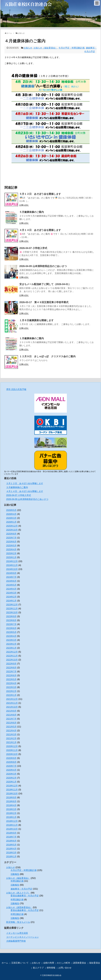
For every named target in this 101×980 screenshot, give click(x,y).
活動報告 (15, 874)
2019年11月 (12, 790)
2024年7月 (11, 577)
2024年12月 (12, 561)
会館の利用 (49, 963)
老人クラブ (38, 968)
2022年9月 (11, 664)
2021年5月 (11, 727)
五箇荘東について (20, 963)
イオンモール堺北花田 (17, 933)
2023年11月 (12, 609)
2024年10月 (12, 569)
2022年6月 (11, 675)
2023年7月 (11, 624)
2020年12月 (12, 746)
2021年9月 (11, 711)
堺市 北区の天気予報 (16, 389)
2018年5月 (11, 845)
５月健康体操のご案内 (32, 212)
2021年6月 (11, 723)
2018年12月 (12, 821)
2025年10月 (12, 530)
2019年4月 (11, 805)
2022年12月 (12, 652)
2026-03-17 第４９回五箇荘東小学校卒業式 (44, 302)
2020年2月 (11, 778)
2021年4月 (11, 731)
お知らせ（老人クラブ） (18, 893)
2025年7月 (11, 538)
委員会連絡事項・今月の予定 (25, 896)
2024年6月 (11, 581)
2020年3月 (11, 774)
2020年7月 (11, 766)
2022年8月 (11, 668)
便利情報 (51, 968)
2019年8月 (11, 801)
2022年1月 (11, 695)
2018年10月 (12, 829)
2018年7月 (11, 837)
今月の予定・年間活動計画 (72, 48)
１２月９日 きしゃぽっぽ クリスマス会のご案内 (47, 356)
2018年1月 (11, 857)
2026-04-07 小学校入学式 (33, 248)
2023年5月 (11, 632)
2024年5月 (11, 585)
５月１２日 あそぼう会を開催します (40, 194)
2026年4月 (11, 514)
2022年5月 (11, 679)
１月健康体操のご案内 (32, 338)
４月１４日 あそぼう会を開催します (40, 230)
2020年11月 (12, 750)
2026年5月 (11, 510)
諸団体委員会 (80, 963)
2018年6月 (11, 841)
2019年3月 (11, 809)
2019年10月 (12, 794)
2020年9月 (11, 758)
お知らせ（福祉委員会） (45, 48)
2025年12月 (12, 526)
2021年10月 (12, 707)
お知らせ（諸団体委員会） (19, 907)
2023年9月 (11, 616)
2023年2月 (11, 644)
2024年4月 (11, 589)
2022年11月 (12, 656)
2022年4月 (11, 683)
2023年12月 (12, 605)
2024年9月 (11, 573)
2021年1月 (11, 742)
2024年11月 (12, 565)
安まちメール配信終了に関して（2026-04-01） (45, 284)
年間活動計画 (17, 881)
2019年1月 (11, 817)
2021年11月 (12, 703)
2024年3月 (11, 593)
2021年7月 (11, 719)
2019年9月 (11, 798)
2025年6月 (11, 542)
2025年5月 (11, 546)
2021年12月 (12, 699)
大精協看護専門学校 (16, 941)
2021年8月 (11, 715)
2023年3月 (11, 640)
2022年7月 (11, 672)
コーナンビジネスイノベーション (23, 937)
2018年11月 (12, 825)
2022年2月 (11, 691)
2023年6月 (11, 628)
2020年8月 (11, 762)
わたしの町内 (64, 963)
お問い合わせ (65, 968)
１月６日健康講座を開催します (36, 320)
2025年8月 (11, 534)
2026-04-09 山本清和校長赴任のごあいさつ (43, 266)
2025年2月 (11, 553)
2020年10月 (12, 754)
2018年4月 (11, 849)
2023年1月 (11, 648)
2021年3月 (11, 735)
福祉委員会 (95, 963)
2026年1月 (11, 522)
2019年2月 (11, 813)
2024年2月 (11, 597)
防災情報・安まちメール (18, 922)
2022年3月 (11, 687)
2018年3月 (11, 853)
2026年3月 (11, 518)
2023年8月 (11, 620)
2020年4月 (11, 770)
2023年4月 (11, 636)
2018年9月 (11, 833)
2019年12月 (12, 786)
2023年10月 (12, 612)
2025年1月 (11, 557)
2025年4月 (11, 550)
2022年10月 (12, 660)
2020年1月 (11, 782)
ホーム (5, 963)
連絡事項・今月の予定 (21, 889)
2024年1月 (11, 601)
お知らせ (28, 48)
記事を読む (24, 205)
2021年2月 (11, 738)
